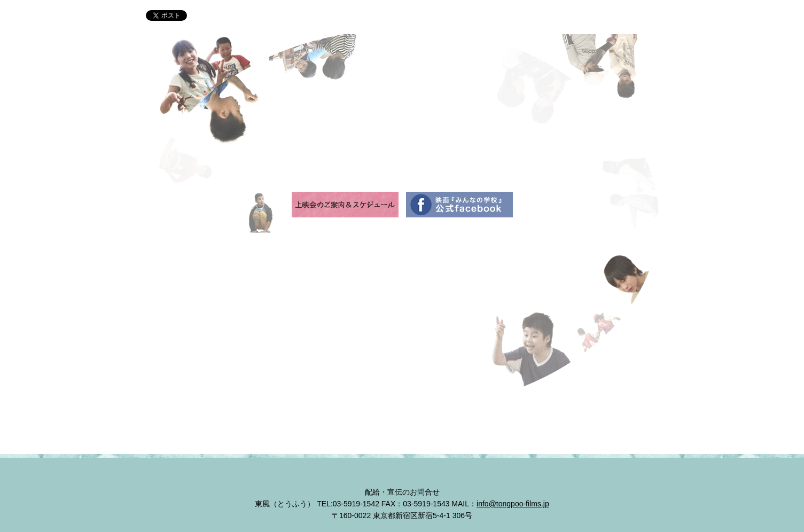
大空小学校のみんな (420, 17)
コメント (524, 17)
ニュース (280, 17)
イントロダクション (339, 17)
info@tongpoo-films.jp (513, 504)
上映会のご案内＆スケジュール (620, 17)
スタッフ (483, 17)
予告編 (563, 17)
